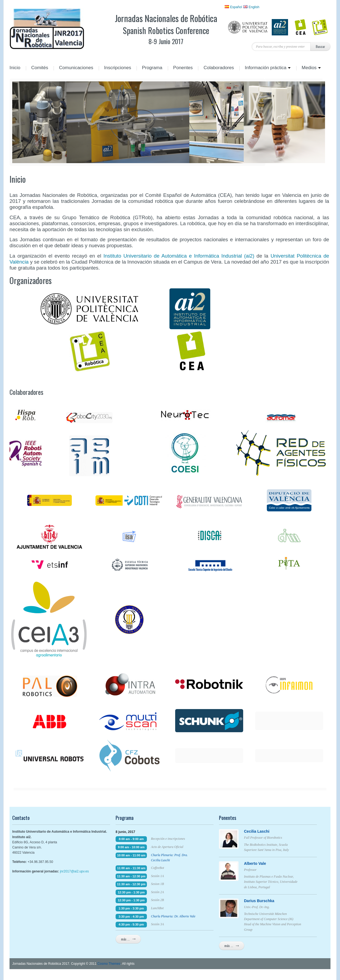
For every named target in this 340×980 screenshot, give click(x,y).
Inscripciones (118, 68)
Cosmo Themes (109, 964)
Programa (152, 68)
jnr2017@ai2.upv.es (74, 871)
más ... (128, 939)
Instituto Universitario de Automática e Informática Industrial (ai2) (179, 256)
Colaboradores (219, 68)
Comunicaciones (76, 68)
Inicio (15, 68)
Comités (40, 68)
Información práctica (265, 68)
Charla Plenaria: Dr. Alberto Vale (173, 916)
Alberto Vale (270, 863)
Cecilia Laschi (270, 831)
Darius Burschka (270, 901)
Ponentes (183, 68)
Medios (309, 68)
